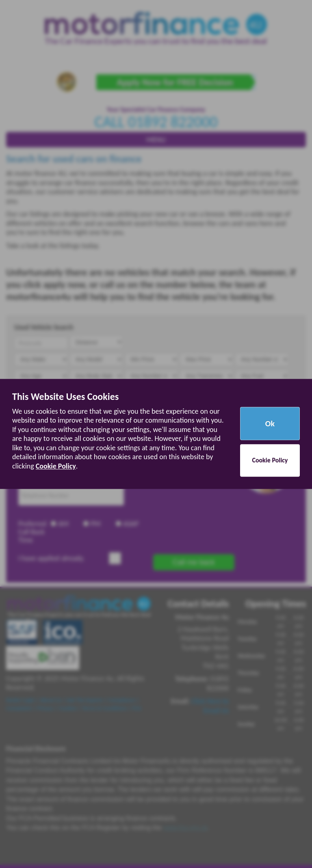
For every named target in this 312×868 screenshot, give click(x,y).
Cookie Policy (56, 466)
